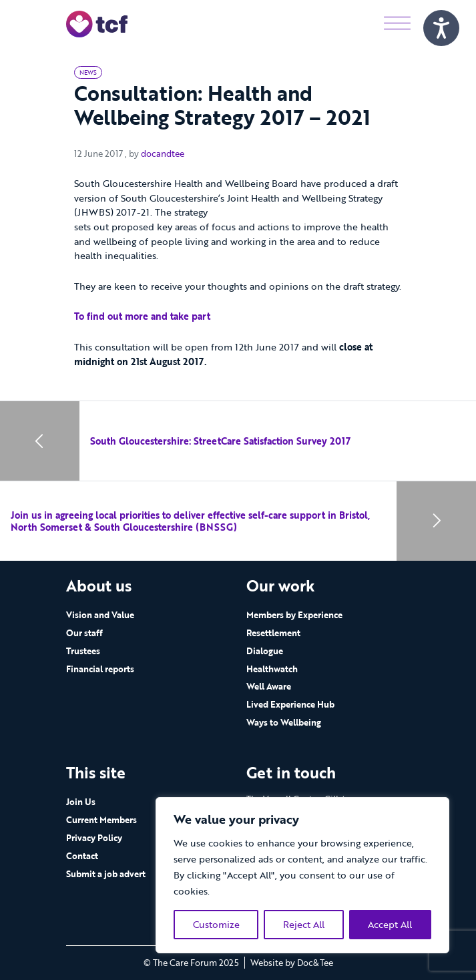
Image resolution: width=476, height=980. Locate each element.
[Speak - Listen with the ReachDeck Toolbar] (441, 28)
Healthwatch (272, 669)
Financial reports (100, 669)
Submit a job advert (106, 874)
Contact (82, 856)
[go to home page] (97, 23)
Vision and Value (100, 615)
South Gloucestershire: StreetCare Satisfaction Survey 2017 (220, 441)
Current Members (101, 820)
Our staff (84, 633)
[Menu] (397, 24)
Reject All (304, 924)
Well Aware (269, 686)
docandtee (163, 154)
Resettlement (273, 633)
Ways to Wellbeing (284, 722)
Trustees (83, 651)
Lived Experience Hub (290, 704)
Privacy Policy (94, 838)
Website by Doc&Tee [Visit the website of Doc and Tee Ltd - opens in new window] (292, 963)
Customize (216, 924)
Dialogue (265, 651)
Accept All (390, 924)
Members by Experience (294, 615)
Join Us (81, 802)
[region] (302, 875)
